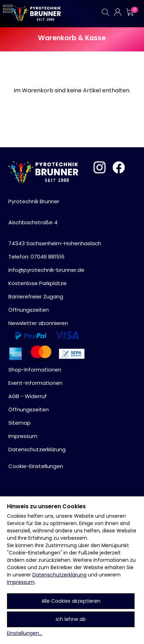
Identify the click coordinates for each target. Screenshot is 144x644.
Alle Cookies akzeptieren (71, 601)
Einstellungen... (25, 633)
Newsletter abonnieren (38, 323)
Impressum (21, 582)
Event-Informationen (35, 383)
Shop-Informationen (35, 370)
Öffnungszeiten (29, 310)
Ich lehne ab (71, 619)
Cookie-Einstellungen (36, 466)
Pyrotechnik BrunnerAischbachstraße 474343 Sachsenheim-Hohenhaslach (55, 222)
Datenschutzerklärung (59, 575)
